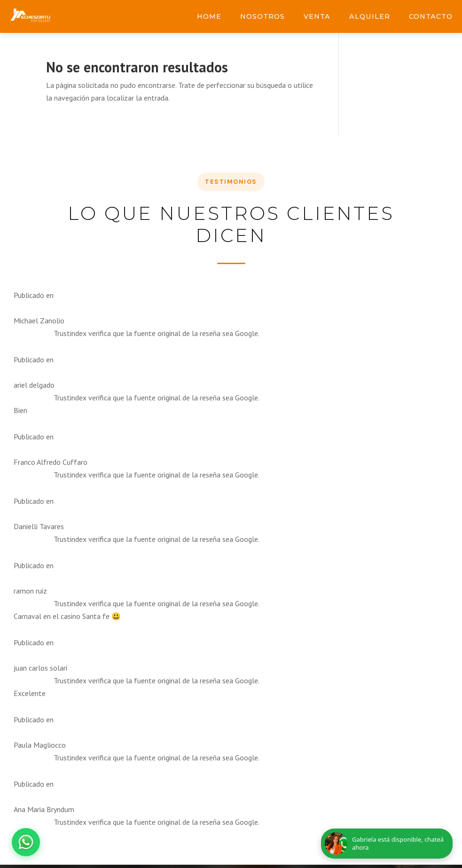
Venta (317, 16)
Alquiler (370, 16)
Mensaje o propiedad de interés (102, 528)
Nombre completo (74, 465)
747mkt (286, 729)
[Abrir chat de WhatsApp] (26, 842)
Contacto (431, 16)
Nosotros (262, 16)
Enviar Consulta (137, 627)
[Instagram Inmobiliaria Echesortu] (320, 529)
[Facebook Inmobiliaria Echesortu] (296, 529)
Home (209, 16)
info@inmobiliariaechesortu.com (376, 465)
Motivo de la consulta (189, 465)
